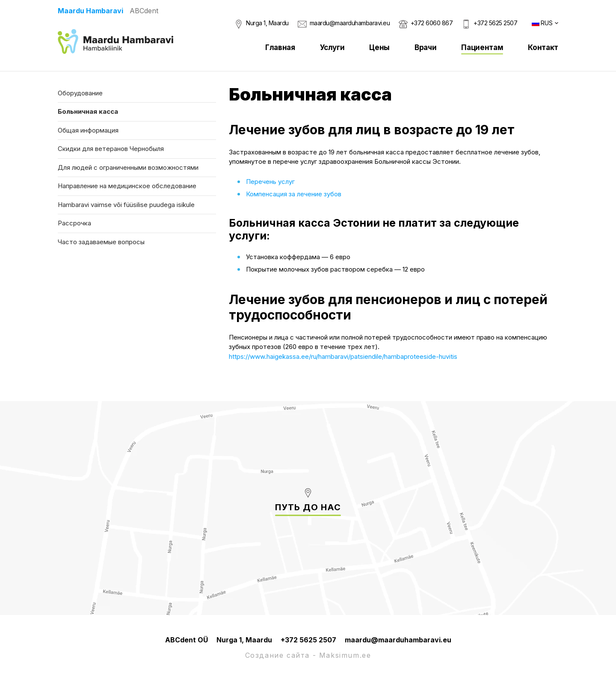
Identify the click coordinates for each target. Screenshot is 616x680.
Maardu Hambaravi (90, 11)
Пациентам (482, 47)
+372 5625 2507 (495, 23)
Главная (280, 47)
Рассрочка (74, 223)
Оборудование (80, 93)
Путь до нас (308, 507)
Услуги (332, 47)
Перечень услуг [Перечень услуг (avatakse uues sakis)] (270, 182)
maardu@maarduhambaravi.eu (350, 23)
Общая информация (88, 130)
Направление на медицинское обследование (127, 186)
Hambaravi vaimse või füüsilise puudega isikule (126, 205)
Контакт (543, 47)
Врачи (425, 47)
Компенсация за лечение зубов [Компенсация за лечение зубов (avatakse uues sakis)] (294, 194)
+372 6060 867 (432, 23)
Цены (379, 47)
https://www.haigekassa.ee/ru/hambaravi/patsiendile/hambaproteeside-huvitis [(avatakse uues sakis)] (343, 356)
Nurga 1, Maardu (267, 23)
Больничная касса (88, 111)
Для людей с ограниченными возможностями (128, 167)
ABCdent (144, 11)
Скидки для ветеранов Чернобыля (111, 149)
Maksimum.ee (345, 655)
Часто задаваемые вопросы (101, 242)
